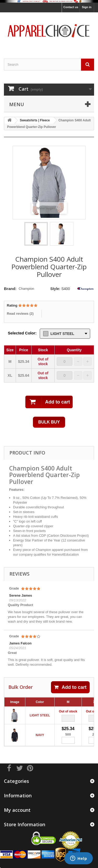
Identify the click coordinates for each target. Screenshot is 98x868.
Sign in (87, 7)
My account (17, 810)
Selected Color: (22, 333)
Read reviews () (20, 314)
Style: (55, 289)
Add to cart (70, 687)
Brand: (10, 289)
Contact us (71, 7)
